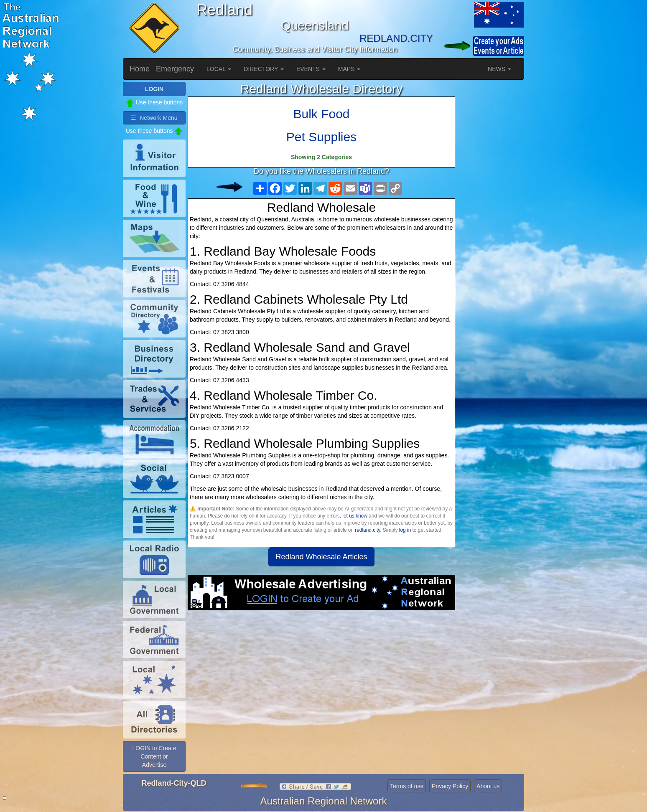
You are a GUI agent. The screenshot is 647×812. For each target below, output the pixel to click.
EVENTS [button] (311, 69)
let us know (355, 516)
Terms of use (407, 786)
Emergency (175, 69)
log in (405, 530)
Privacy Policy (450, 786)
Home (140, 69)
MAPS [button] (349, 69)
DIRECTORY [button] (264, 69)
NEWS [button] (499, 69)
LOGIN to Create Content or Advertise (154, 756)
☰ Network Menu (154, 118)
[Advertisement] (321, 677)
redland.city (367, 530)
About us (488, 786)
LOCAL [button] (219, 69)
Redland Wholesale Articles (321, 557)
